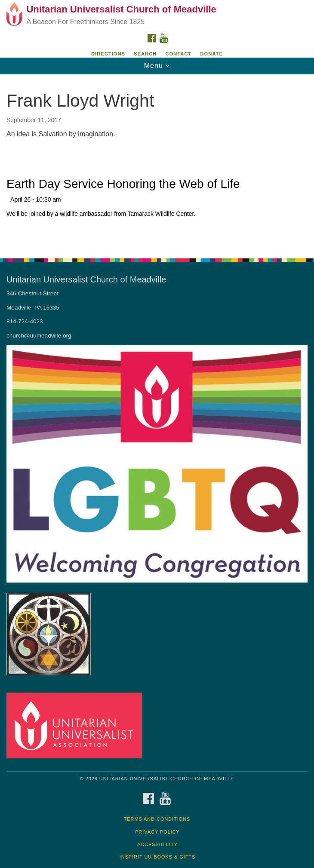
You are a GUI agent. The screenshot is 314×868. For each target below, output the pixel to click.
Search (145, 54)
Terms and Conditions (157, 819)
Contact (179, 54)
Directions (108, 54)
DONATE (212, 54)
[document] (157, 162)
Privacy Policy (157, 832)
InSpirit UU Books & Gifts (157, 857)
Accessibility (157, 844)
